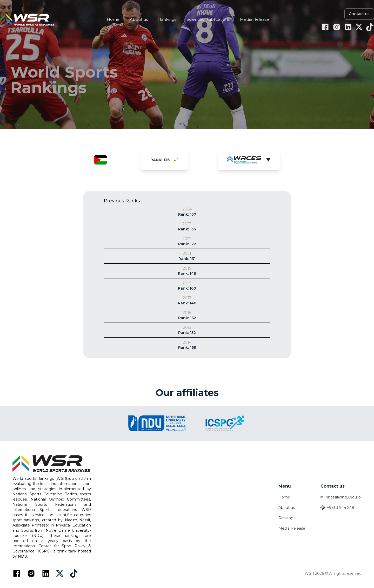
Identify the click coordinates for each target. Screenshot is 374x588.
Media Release (292, 528)
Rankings (287, 518)
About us (287, 508)
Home (284, 497)
